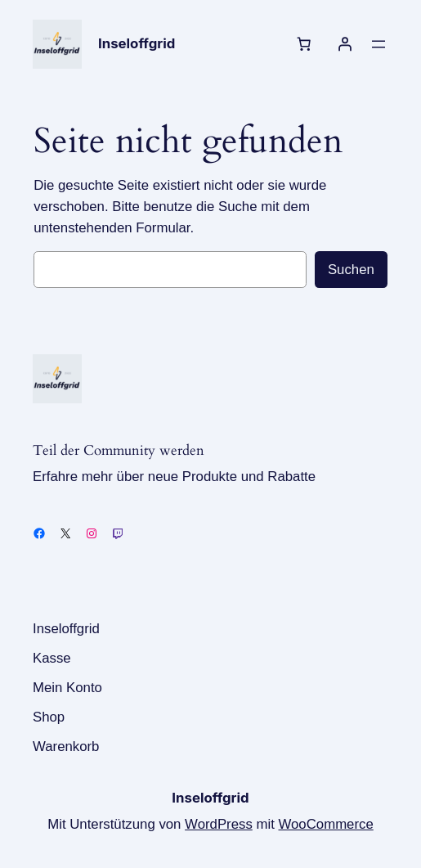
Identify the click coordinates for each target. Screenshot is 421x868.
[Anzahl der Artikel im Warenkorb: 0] (304, 44)
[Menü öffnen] (378, 44)
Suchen (351, 270)
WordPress (219, 824)
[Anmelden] (345, 44)
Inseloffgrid (137, 43)
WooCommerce (326, 824)
